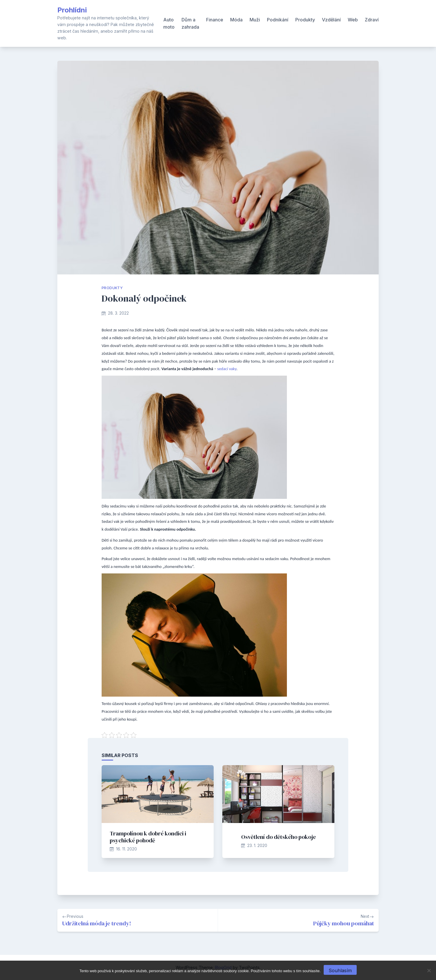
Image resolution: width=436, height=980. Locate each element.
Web (353, 20)
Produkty (305, 20)
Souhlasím (340, 970)
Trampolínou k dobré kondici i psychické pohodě (148, 837)
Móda (236, 20)
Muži (255, 20)
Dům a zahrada (190, 23)
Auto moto (169, 23)
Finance (215, 20)
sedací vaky (227, 369)
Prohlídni (72, 10)
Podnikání (278, 20)
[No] (429, 970)
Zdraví (372, 20)
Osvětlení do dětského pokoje (279, 837)
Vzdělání (331, 20)
